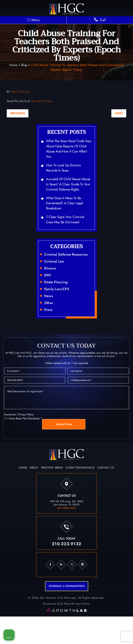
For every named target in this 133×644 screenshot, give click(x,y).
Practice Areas (52, 491)
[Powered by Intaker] (103, 637)
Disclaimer (10, 438)
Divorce (51, 283)
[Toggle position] (114, 533)
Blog (24, 65)
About (34, 491)
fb (50, 588)
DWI (48, 290)
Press (49, 327)
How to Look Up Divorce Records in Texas (65, 171)
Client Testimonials (80, 491)
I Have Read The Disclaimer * (25, 442)
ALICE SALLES (21, 92)
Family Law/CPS (58, 305)
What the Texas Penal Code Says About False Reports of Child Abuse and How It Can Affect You (68, 151)
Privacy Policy (27, 438)
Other (49, 319)
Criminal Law (55, 276)
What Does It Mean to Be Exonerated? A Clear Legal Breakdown (67, 215)
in (61, 588)
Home (13, 65)
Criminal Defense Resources (68, 269)
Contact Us (106, 491)
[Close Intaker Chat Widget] (122, 533)
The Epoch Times (42, 101)
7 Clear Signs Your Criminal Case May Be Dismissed (68, 233)
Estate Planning (57, 298)
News (49, 312)
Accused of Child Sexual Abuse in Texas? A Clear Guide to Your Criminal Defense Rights (66, 192)
